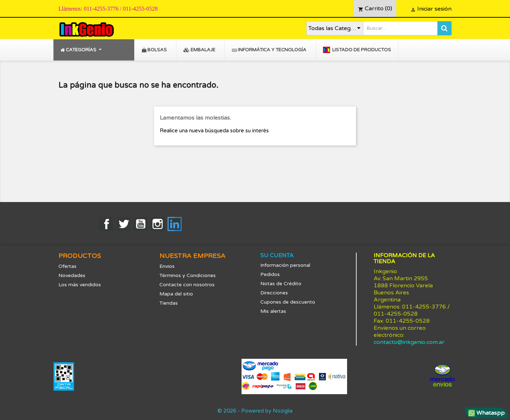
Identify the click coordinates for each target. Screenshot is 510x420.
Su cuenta (277, 255)
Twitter (124, 224)
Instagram (158, 224)
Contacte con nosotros (187, 285)
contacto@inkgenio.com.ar (409, 342)
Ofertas (67, 266)
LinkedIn (175, 224)
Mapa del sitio (176, 294)
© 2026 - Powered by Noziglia (255, 411)
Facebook (107, 224)
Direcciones (274, 293)
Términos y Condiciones (188, 275)
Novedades (72, 275)
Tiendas (169, 303)
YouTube (141, 224)
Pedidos (270, 274)
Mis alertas (273, 311)
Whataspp (486, 413)
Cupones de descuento (288, 302)
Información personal (285, 265)
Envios (167, 266)
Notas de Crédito (281, 284)
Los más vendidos (80, 285)
